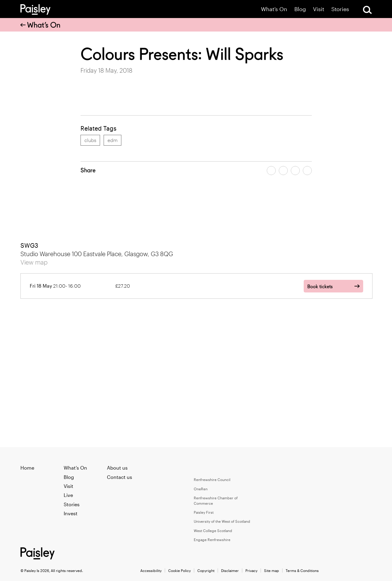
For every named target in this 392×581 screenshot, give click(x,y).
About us (117, 468)
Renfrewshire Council (212, 480)
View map (34, 262)
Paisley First (204, 512)
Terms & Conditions (302, 570)
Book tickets (320, 287)
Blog (300, 9)
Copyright (206, 570)
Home (27, 468)
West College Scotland (213, 531)
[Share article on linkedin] (307, 171)
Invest (71, 513)
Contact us (120, 477)
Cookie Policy (179, 570)
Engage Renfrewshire (212, 540)
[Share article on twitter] (283, 171)
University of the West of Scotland (222, 521)
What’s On (274, 9)
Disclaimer (230, 570)
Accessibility (151, 570)
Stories (340, 9)
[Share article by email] (295, 171)
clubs (90, 140)
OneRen (201, 489)
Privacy (251, 570)
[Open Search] (367, 10)
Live (68, 495)
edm (112, 140)
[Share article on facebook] (271, 171)
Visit (319, 9)
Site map (272, 570)
